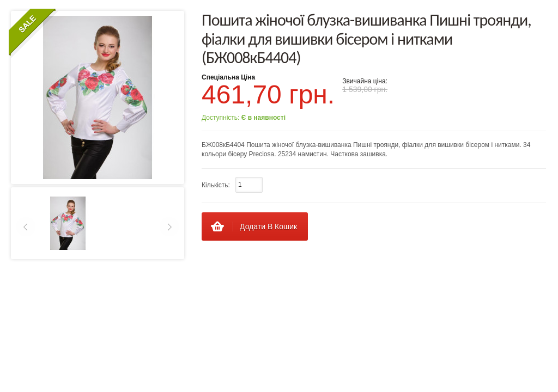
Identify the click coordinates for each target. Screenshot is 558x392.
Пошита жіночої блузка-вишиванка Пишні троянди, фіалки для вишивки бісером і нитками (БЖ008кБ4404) (366, 39)
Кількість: (216, 185)
